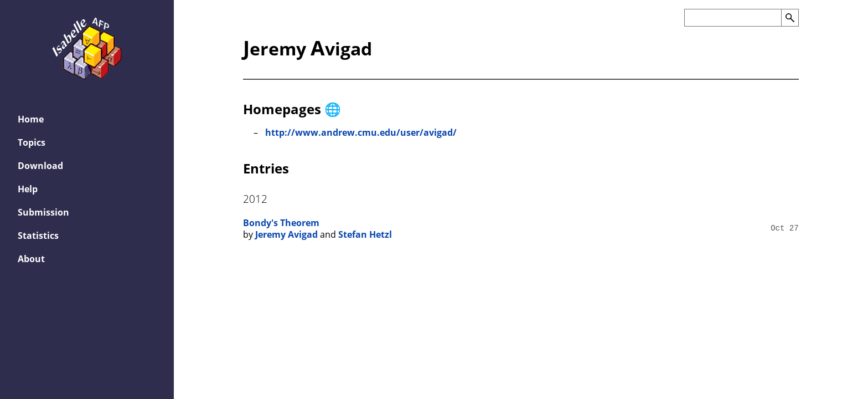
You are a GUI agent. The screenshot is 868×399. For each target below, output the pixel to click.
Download (40, 166)
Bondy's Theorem (281, 223)
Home (31, 119)
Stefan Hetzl (365, 234)
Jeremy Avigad (286, 234)
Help (28, 189)
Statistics (38, 236)
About (31, 259)
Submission (43, 212)
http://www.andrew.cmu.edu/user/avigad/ (361, 132)
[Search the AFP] (733, 18)
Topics (32, 142)
